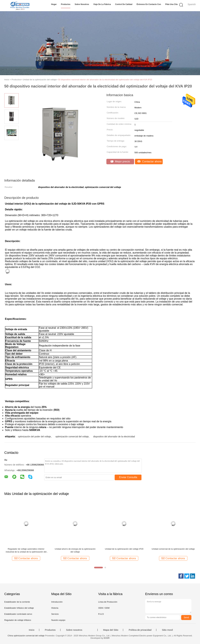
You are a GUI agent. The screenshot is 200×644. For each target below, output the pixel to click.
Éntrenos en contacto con (149, 4)
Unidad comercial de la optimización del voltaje (173, 549)
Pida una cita (171, 4)
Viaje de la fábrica (102, 4)
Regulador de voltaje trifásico (18, 620)
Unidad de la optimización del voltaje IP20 (124, 549)
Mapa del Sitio (111, 630)
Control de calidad (124, 4)
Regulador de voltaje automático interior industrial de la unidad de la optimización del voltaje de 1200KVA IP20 (26, 551)
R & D (101, 614)
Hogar (54, 4)
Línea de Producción (108, 602)
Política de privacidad (140, 630)
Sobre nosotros (82, 4)
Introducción (57, 602)
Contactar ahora (150, 161)
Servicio (55, 614)
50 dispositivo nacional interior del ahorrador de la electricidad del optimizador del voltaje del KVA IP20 (105, 80)
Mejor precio (120, 161)
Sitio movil (167, 630)
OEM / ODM (104, 608)
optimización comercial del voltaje (72, 437)
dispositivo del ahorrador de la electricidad (114, 437)
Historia (55, 608)
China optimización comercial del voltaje (26, 636)
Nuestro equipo (58, 620)
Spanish (192, 4)
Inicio (31, 630)
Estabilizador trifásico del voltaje (19, 608)
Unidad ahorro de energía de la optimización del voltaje (75, 550)
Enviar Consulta (128, 477)
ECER (107, 638)
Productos (66, 4)
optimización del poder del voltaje (34, 437)
